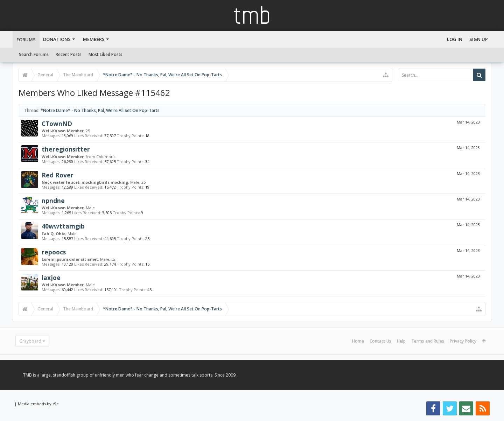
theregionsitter (66, 149)
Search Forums (34, 54)
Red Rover (58, 175)
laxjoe (51, 278)
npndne (53, 201)
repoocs (54, 252)
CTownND (57, 124)
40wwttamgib (63, 226)
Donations (57, 39)
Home (358, 341)
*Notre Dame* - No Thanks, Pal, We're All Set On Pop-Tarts (100, 110)
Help (401, 341)
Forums (26, 40)
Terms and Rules (428, 341)
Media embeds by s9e (38, 404)
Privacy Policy (463, 341)
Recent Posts (69, 54)
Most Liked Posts (106, 54)
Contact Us (380, 341)
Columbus (106, 157)
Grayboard (30, 341)
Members (94, 39)
